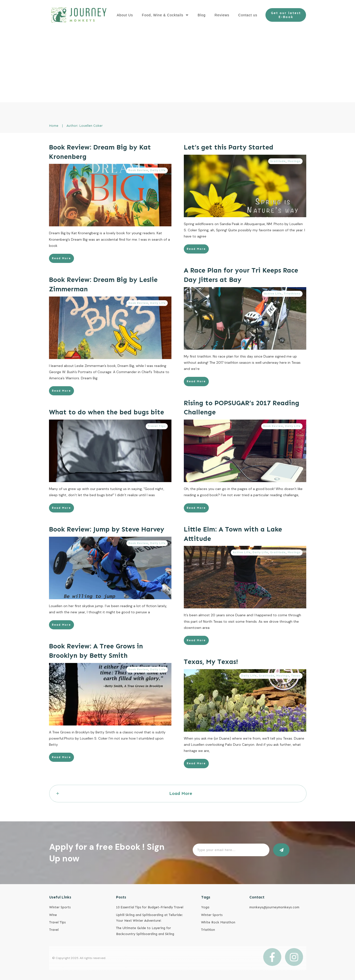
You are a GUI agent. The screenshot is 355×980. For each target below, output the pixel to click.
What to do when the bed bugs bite (106, 412)
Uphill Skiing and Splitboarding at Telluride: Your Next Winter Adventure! (149, 918)
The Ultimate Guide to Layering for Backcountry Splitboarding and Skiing (145, 931)
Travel (54, 930)
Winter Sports (60, 907)
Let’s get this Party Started (229, 147)
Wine (53, 915)
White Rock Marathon (218, 922)
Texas (296, 676)
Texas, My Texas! (211, 662)
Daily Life (158, 170)
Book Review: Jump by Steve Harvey (107, 529)
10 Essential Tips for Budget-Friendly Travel (150, 907)
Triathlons (292, 294)
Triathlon (208, 930)
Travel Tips (157, 426)
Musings (294, 161)
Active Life (273, 294)
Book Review (138, 170)
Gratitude (278, 161)
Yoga (205, 907)
